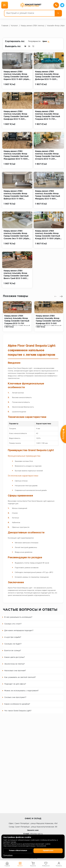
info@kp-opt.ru (36, 834)
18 (25, 46)
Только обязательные (18, 851)
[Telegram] (62, 5)
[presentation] (56, 296)
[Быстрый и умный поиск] (30, 13)
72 (33, 46)
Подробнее (8, 855)
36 (29, 46)
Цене (46, 41)
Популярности (34, 41)
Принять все (48, 851)
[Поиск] (58, 13)
